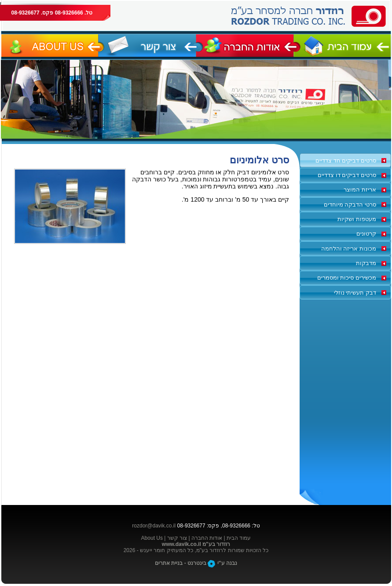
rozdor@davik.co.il (154, 526)
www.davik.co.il (181, 544)
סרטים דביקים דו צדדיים (347, 175)
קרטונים (366, 234)
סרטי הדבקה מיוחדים (350, 205)
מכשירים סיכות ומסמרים (347, 278)
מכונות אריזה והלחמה (349, 249)
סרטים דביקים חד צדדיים (346, 160)
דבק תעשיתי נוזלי (355, 293)
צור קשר (177, 538)
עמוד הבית (239, 538)
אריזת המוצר (360, 190)
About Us (152, 538)
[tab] (345, 160)
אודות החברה (207, 538)
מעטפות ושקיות (357, 219)
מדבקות (366, 263)
